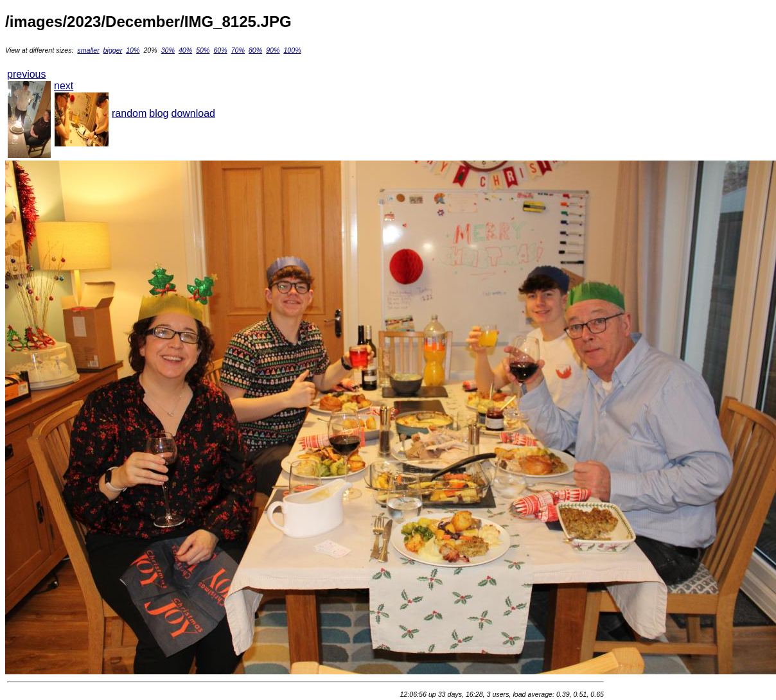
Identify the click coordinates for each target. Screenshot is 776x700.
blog (159, 113)
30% (168, 50)
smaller (88, 50)
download (194, 113)
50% (203, 50)
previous (26, 74)
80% (255, 50)
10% (133, 50)
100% (292, 50)
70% (238, 50)
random (129, 113)
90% (273, 50)
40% (185, 50)
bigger (113, 50)
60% (220, 50)
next (64, 86)
